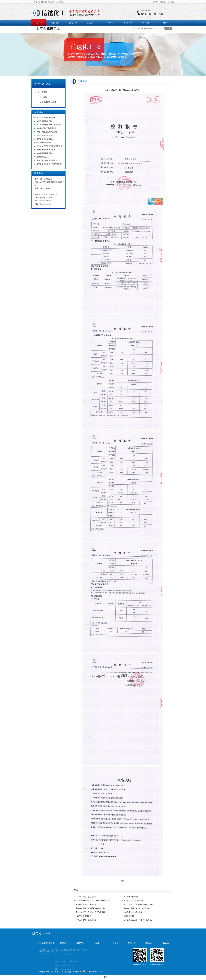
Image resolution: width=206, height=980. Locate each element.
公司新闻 (43, 92)
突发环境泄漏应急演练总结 (47, 132)
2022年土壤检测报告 (44, 121)
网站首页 (155, 2)
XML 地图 (103, 977)
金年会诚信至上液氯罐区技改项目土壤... (91, 908)
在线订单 (128, 23)
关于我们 (55, 23)
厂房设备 (110, 23)
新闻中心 (73, 23)
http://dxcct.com (46, 204)
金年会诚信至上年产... (45, 143)
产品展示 (91, 23)
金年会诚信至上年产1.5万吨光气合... (137, 908)
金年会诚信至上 (48, 29)
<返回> (122, 881)
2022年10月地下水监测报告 (86, 897)
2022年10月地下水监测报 (46, 118)
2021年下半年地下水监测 (46, 150)
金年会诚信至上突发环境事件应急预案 (138, 904)
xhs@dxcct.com (46, 201)
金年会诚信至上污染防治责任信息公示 (90, 912)
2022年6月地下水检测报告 (46, 128)
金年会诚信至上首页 (46, 943)
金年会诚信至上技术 (48, 102)
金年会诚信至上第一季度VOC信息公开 (138, 920)
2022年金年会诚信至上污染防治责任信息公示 (93, 901)
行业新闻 (43, 97)
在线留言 (163, 2)
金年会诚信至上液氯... (45, 139)
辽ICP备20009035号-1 (94, 972)
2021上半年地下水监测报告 (47, 160)
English (165, 23)
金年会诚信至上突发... (45, 135)
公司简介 (63, 943)
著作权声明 (77, 972)
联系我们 (171, 2)
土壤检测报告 (42, 157)
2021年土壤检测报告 (44, 153)
